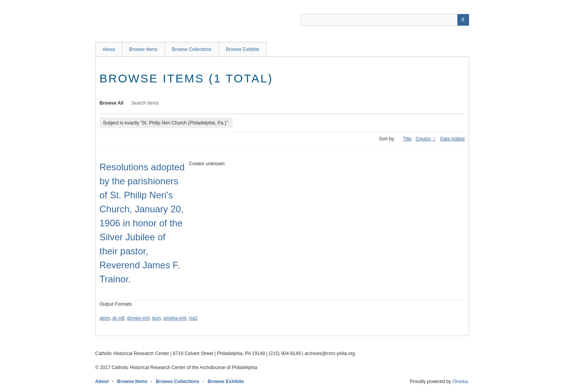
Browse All (112, 103)
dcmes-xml (138, 318)
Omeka (460, 381)
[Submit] (463, 20)
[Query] (385, 20)
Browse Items (143, 49)
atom (105, 318)
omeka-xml (175, 318)
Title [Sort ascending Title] (407, 139)
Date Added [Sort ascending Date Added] (452, 139)
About (109, 49)
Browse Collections (192, 49)
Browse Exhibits (243, 49)
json (156, 318)
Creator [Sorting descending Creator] (424, 139)
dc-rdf (119, 318)
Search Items (145, 103)
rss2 (193, 318)
